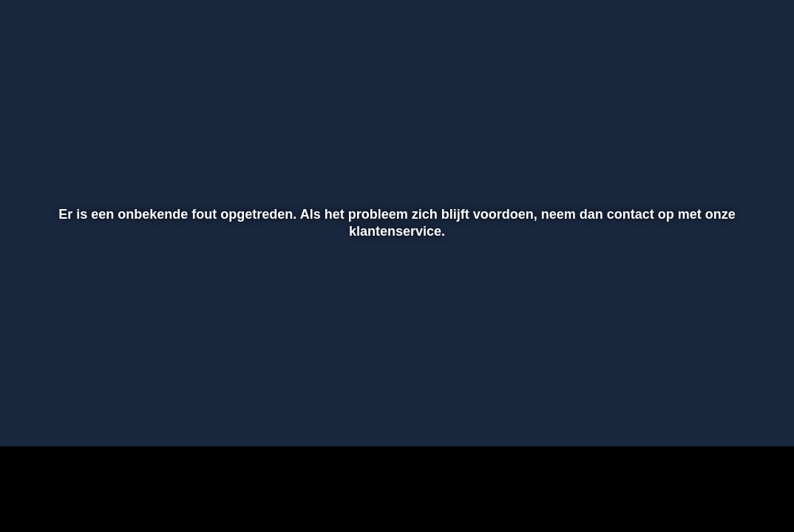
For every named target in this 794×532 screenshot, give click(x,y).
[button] (30, 414)
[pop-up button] (731, 414)
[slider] (395, 383)
